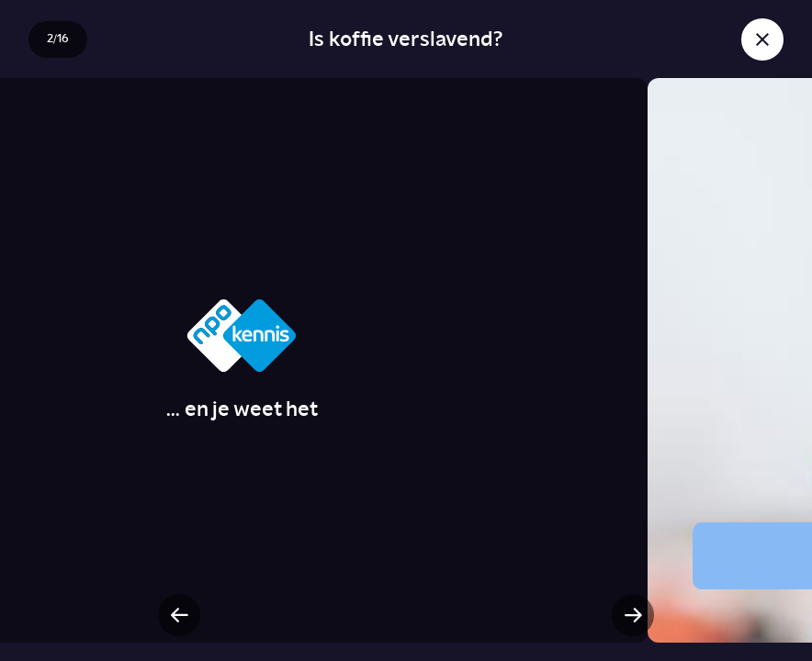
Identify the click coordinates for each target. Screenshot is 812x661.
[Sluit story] (762, 39)
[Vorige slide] (179, 615)
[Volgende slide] (633, 615)
